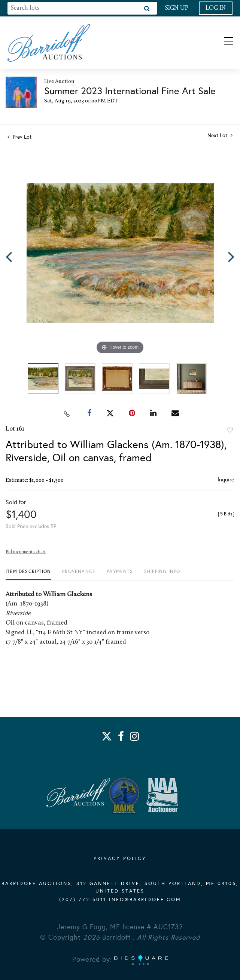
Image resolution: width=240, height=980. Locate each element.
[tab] (28, 574)
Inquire (226, 480)
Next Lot (220, 135)
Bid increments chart (26, 552)
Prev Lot (19, 137)
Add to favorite (230, 430)
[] (226, 514)
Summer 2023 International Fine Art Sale (130, 91)
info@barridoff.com (145, 900)
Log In (216, 8)
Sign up (177, 8)
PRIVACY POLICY (120, 859)
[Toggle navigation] (222, 43)
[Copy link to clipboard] (67, 413)
